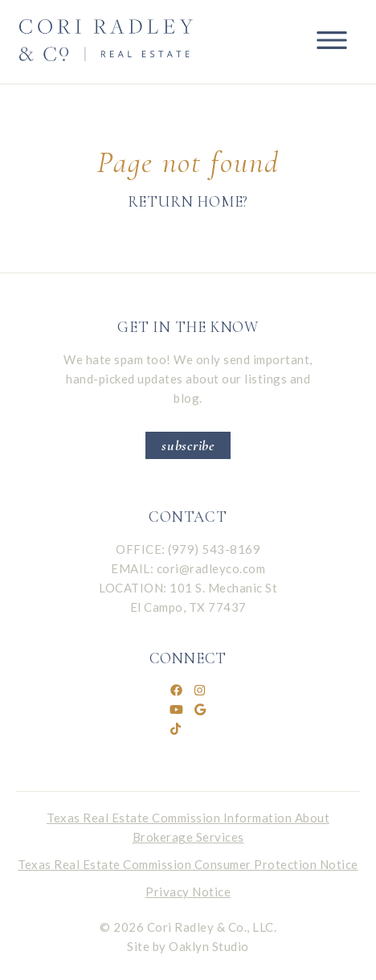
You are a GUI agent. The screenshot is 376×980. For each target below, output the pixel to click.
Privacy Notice (188, 892)
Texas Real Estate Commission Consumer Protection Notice (188, 864)
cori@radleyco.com (211, 568)
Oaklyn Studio (209, 946)
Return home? (188, 202)
